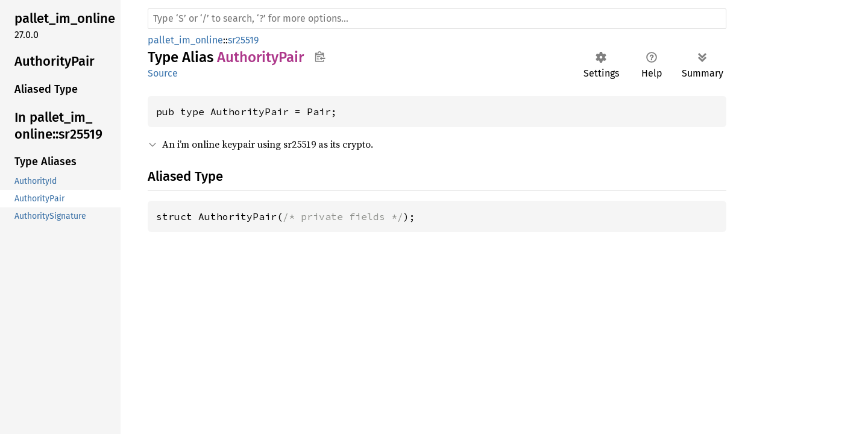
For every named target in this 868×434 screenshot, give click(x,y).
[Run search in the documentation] (437, 19)
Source (163, 73)
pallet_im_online (185, 40)
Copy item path (320, 57)
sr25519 (243, 40)
